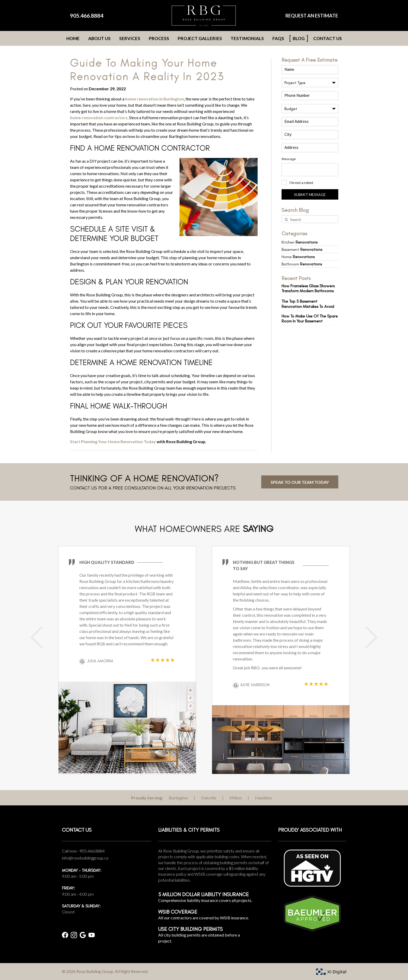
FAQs (278, 38)
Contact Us (328, 38)
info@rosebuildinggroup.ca (85, 858)
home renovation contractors (99, 117)
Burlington (178, 798)
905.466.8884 (87, 15)
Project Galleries (200, 38)
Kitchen (299, 242)
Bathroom (302, 264)
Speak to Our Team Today (300, 482)
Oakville (209, 798)
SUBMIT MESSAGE (310, 195)
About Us (99, 38)
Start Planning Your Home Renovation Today (113, 441)
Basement (302, 249)
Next (367, 637)
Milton (236, 798)
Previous (41, 637)
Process (159, 38)
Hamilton (263, 798)
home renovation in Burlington (155, 99)
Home (73, 38)
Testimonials (247, 38)
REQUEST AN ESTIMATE (312, 16)
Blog (299, 38)
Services (130, 38)
